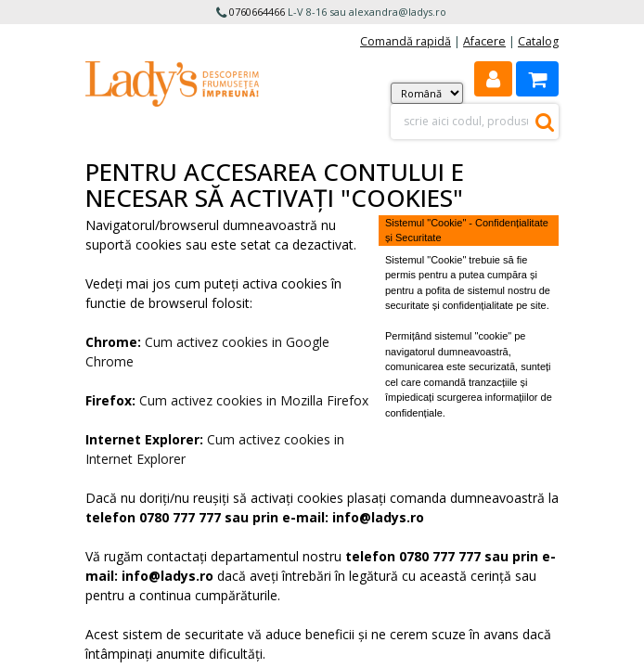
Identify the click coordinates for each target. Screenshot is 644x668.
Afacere (484, 41)
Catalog (538, 41)
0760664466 (257, 12)
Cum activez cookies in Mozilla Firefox (254, 400)
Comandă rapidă (406, 41)
